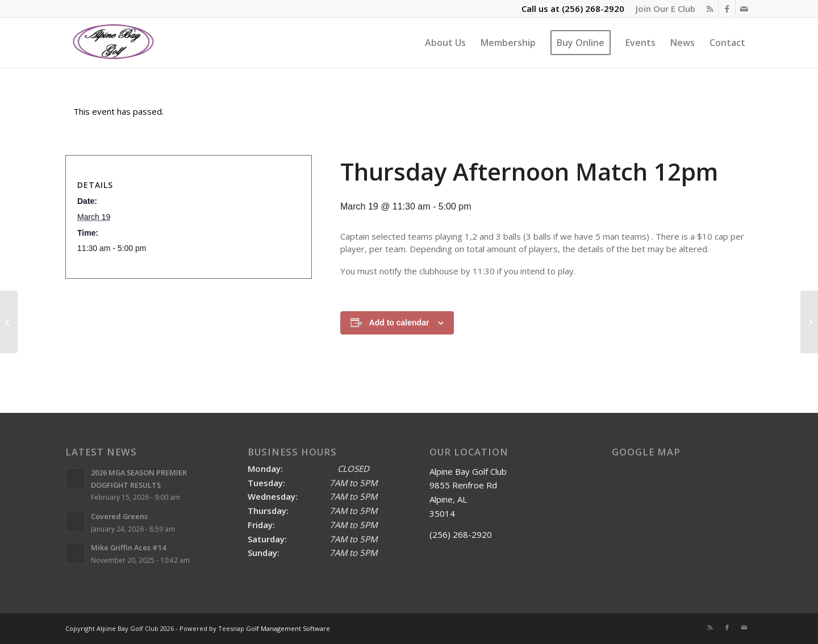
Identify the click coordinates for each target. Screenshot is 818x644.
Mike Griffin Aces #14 (128, 547)
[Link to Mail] (744, 9)
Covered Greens (119, 516)
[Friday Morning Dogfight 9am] (809, 322)
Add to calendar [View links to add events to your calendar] (399, 323)
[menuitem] (663, 9)
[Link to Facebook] (727, 9)
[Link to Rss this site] (710, 9)
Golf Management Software (288, 628)
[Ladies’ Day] (9, 322)
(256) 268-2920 (593, 9)
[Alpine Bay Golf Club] (114, 43)
